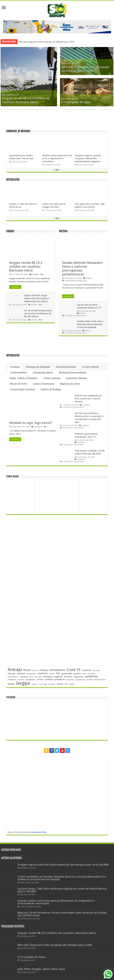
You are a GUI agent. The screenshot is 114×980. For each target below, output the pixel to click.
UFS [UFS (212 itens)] (66, 684)
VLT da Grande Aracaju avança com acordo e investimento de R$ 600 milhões (38, 314)
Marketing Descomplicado (73, 373)
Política (63, 232)
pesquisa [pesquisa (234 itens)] (12, 680)
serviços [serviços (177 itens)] (35, 685)
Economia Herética (66, 367)
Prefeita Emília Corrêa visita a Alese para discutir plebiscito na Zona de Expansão (90, 325)
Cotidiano (15, 367)
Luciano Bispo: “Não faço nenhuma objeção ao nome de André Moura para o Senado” (62, 890)
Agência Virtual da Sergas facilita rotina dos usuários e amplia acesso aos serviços (37, 299)
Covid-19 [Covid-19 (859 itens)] (73, 670)
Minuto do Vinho (18, 384)
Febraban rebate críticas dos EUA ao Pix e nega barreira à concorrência (57, 159)
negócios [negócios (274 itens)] (58, 677)
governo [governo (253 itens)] (78, 674)
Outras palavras (52, 378)
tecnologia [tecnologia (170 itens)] (43, 685)
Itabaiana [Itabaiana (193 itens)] (24, 677)
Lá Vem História (90, 367)
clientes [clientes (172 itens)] (35, 671)
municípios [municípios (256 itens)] (48, 677)
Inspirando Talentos (77, 378)
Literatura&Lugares (43, 373)
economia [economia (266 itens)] (86, 671)
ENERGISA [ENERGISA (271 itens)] (43, 674)
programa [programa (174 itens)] (70, 680)
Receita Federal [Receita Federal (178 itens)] (100, 680)
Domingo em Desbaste (38, 367)
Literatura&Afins (18, 373)
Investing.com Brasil (38, 832)
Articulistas (13, 180)
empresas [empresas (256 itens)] (21, 674)
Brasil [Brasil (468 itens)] (27, 670)
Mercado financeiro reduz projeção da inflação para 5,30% (55, 945)
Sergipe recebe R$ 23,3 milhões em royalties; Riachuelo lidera (48, 42)
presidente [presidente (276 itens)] (60, 680)
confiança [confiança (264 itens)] (43, 671)
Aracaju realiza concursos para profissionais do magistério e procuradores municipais (56, 902)
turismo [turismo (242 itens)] (60, 684)
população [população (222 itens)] (31, 680)
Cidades (10, 232)
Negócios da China (70, 384)
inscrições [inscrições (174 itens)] (92, 674)
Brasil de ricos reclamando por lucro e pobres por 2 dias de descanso (88, 399)
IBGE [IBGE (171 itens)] (84, 674)
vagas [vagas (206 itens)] (72, 684)
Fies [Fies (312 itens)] (58, 674)
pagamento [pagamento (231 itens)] (79, 677)
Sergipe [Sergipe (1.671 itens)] (23, 684)
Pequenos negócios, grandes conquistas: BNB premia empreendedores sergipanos (88, 159)
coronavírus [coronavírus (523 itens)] (57, 670)
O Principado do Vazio (76, 102)
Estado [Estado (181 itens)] (52, 674)
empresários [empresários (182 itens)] (32, 674)
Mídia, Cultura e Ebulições (24, 378)
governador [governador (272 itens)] (67, 674)
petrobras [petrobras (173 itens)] (21, 680)
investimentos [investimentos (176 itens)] (13, 677)
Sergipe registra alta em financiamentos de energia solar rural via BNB (63, 865)
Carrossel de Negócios (18, 132)
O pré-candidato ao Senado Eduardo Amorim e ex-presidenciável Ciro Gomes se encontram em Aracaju (62, 878)
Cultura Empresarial (43, 384)
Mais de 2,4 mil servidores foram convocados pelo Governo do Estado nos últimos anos (62, 914)
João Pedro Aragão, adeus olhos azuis (41, 969)
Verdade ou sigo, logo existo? (31, 423)
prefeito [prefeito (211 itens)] (40, 680)
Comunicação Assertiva (22, 390)
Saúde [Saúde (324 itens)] (11, 684)
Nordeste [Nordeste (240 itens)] (68, 677)
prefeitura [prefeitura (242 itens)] (49, 680)
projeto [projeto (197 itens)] (90, 680)
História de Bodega (51, 390)
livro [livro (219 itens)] (31, 677)
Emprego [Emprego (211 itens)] (12, 674)
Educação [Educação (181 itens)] (96, 671)
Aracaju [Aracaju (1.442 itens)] (15, 670)
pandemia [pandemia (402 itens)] (91, 677)
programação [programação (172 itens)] (80, 680)
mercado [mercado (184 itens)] (38, 677)
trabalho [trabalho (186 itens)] (52, 684)
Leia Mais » (15, 287)
